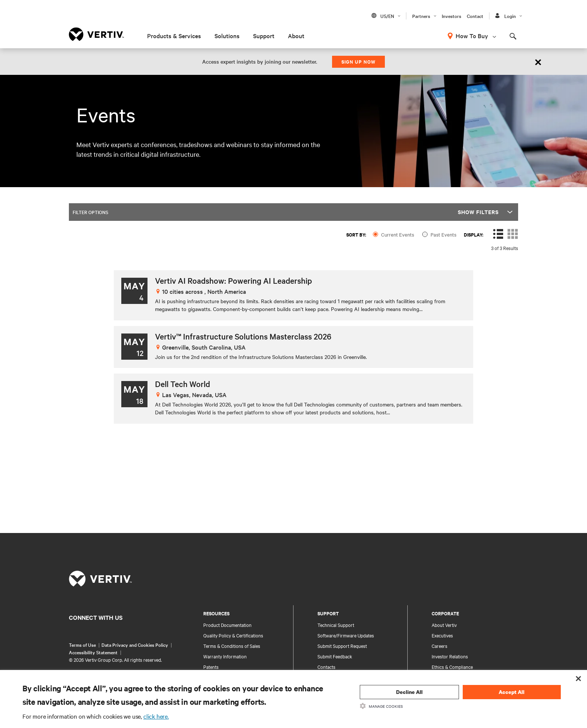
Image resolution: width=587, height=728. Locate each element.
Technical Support (336, 625)
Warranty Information (225, 656)
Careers (440, 646)
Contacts (326, 667)
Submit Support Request (342, 646)
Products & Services (174, 36)
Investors (451, 16)
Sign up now (358, 62)
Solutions (227, 36)
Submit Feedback (335, 656)
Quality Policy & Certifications (233, 635)
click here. (156, 716)
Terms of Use (82, 645)
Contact (475, 16)
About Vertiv (444, 625)
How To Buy (472, 36)
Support (264, 36)
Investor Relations (450, 656)
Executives (442, 635)
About (296, 36)
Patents (211, 667)
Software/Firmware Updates (346, 635)
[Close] (538, 62)
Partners (421, 16)
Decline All (409, 692)
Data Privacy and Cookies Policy (135, 645)
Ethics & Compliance (452, 667)
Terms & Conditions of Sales (232, 646)
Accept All (512, 692)
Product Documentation (227, 625)
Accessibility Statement (93, 652)
